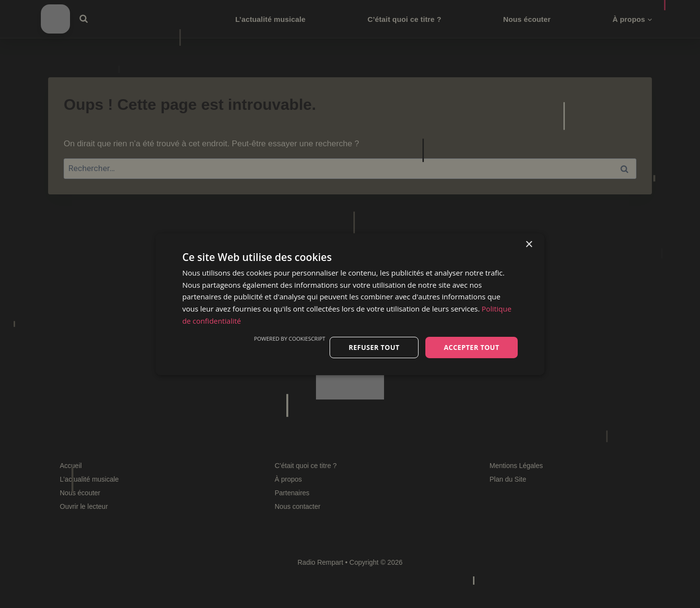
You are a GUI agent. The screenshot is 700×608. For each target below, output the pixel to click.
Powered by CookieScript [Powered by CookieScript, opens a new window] (288, 338)
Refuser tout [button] (373, 347)
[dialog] (350, 304)
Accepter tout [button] (471, 347)
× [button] (529, 244)
